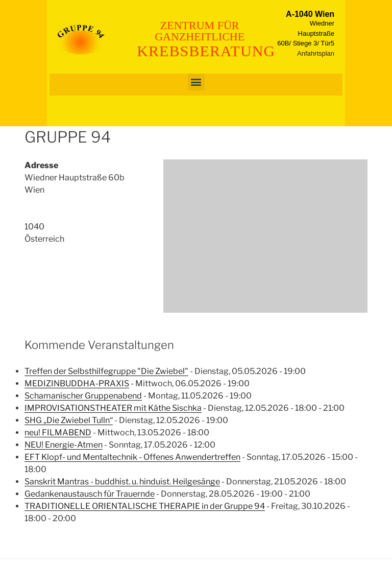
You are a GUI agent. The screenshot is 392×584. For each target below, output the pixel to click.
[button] (196, 82)
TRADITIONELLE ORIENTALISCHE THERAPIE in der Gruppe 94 (145, 506)
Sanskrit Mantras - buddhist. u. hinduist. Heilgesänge (122, 482)
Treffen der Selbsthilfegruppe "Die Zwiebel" (106, 371)
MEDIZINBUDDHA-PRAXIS (77, 383)
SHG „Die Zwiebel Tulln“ (69, 420)
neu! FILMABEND (58, 433)
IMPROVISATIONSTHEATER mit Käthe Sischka (113, 408)
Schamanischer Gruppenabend (83, 396)
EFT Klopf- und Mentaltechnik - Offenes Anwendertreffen (132, 457)
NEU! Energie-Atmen (64, 445)
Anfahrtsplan (316, 53)
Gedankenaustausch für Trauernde (90, 494)
